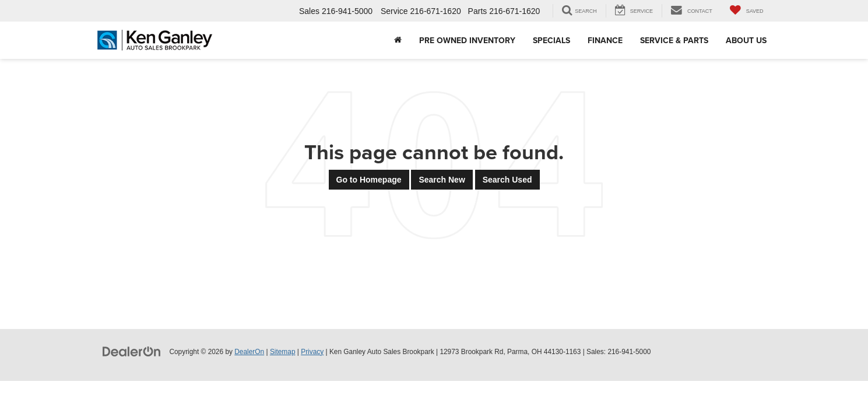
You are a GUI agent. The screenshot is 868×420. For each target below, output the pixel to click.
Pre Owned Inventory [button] (467, 40)
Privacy (312, 352)
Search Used (507, 180)
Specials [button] (551, 40)
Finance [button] (605, 40)
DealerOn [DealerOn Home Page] (249, 352)
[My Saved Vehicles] (747, 11)
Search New (442, 180)
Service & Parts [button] (674, 40)
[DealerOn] (132, 351)
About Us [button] (746, 40)
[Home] (398, 40)
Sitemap (283, 352)
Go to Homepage (369, 180)
